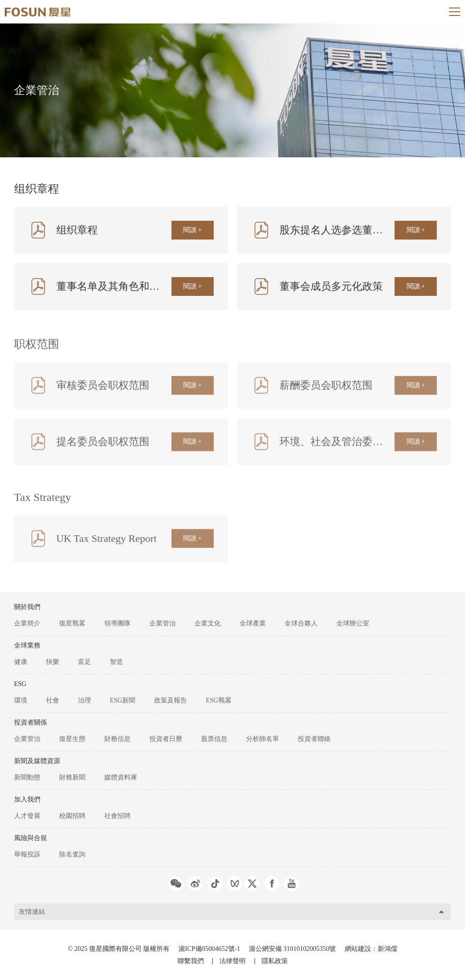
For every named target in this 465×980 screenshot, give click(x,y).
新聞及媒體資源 (37, 761)
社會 (53, 700)
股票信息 (214, 739)
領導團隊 (117, 623)
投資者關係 (31, 722)
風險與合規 (31, 838)
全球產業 (253, 623)
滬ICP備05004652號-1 (209, 949)
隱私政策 (275, 961)
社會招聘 (117, 816)
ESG (20, 684)
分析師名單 (263, 739)
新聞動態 (27, 777)
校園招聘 (72, 816)
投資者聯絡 (314, 739)
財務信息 (117, 739)
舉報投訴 (27, 854)
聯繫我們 (191, 961)
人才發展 (27, 816)
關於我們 (27, 607)
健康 (21, 662)
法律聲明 (232, 961)
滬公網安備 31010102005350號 (293, 949)
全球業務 (27, 645)
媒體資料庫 (121, 777)
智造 (116, 662)
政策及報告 (170, 700)
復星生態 (72, 739)
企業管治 (163, 623)
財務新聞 (72, 777)
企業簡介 (27, 623)
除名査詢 (72, 854)
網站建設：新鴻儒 (371, 949)
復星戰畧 (72, 623)
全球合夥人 (301, 623)
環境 (21, 700)
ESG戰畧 (218, 700)
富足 (85, 662)
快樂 (53, 662)
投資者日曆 (166, 739)
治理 (85, 700)
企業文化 (208, 623)
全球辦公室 (353, 623)
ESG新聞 (123, 700)
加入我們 (27, 799)
